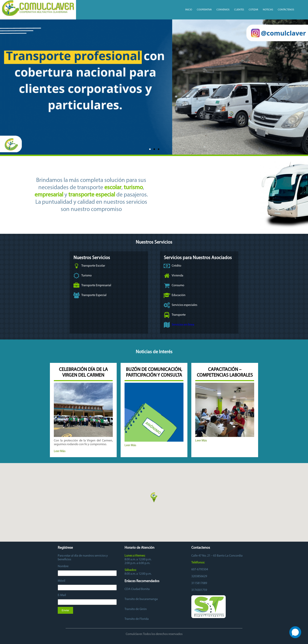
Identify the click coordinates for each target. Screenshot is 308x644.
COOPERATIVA (204, 10)
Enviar (65, 610)
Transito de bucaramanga (141, 599)
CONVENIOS (223, 10)
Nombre (63, 566)
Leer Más (60, 451)
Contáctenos (286, 10)
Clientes (239, 10)
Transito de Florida (137, 619)
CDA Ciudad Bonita (137, 589)
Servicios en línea (183, 325)
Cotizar (253, 10)
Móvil (61, 581)
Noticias (268, 10)
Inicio (189, 10)
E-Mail (62, 595)
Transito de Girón (136, 609)
